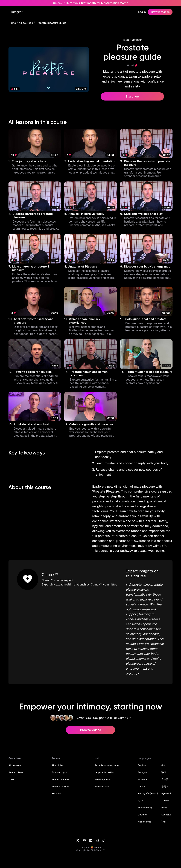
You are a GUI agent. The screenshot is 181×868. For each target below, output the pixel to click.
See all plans (15, 769)
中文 (163, 762)
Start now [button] (132, 96)
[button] (35, 153)
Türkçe (164, 797)
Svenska (165, 811)
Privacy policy (102, 776)
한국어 (164, 783)
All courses (25, 23)
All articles (57, 762)
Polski (164, 804)
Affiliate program (61, 783)
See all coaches (60, 776)
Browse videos (160, 12)
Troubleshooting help (106, 762)
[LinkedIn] (91, 837)
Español (142, 776)
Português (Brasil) (147, 790)
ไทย (163, 818)
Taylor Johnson (132, 40)
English (142, 762)
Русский (165, 790)
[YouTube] (84, 837)
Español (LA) (145, 804)
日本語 (164, 776)
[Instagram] (97, 837)
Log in (142, 12)
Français (142, 769)
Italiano (142, 783)
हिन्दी (163, 769)
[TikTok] (104, 837)
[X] (78, 837)
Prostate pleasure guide (50, 23)
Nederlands (144, 818)
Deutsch (142, 811)
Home (12, 23)
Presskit (56, 790)
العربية (141, 797)
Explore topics (59, 769)
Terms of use (102, 783)
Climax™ (50, 571)
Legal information (104, 769)
